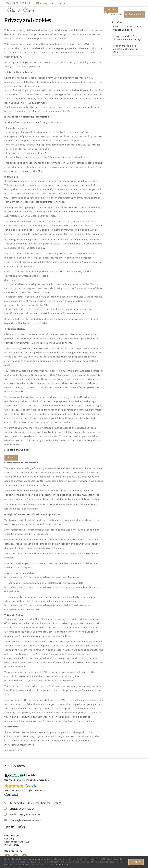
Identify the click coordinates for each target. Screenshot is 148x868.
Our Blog (9, 839)
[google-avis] (22, 784)
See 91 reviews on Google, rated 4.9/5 (25, 790)
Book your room (13, 851)
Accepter (136, 861)
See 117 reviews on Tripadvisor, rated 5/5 (27, 780)
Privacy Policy (12, 845)
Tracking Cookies (18, 450)
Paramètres (62, 864)
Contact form (11, 836)
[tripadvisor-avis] (22, 774)
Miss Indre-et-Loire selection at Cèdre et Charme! (126, 49)
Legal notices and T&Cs (17, 842)
